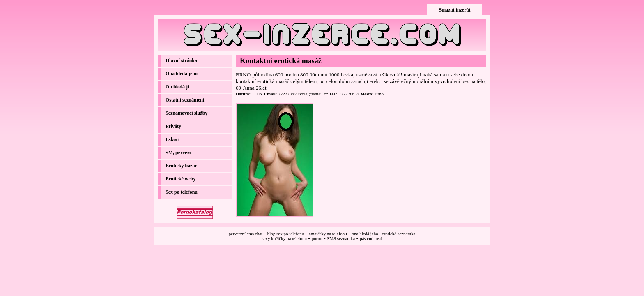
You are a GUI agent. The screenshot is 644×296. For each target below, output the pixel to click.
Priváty (173, 126)
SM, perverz (178, 153)
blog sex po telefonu (286, 234)
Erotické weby (181, 179)
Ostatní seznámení (185, 100)
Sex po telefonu (182, 192)
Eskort (173, 139)
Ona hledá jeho (182, 74)
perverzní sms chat (246, 234)
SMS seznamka (341, 238)
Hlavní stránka (181, 60)
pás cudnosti (371, 238)
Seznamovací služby (186, 113)
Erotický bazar (181, 166)
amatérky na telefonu (328, 234)
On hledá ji (177, 87)
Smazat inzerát (455, 10)
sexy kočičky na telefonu (284, 238)
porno (317, 238)
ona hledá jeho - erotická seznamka (384, 234)
